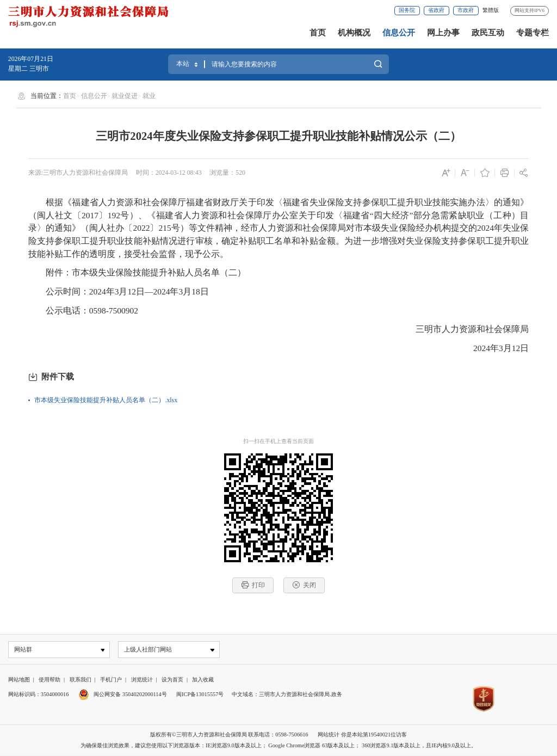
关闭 (304, 585)
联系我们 (81, 680)
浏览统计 (142, 680)
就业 (149, 96)
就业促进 (125, 96)
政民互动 (488, 33)
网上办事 (443, 33)
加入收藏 (203, 680)
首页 (318, 33)
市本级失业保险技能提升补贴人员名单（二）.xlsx (106, 400)
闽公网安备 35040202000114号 (123, 695)
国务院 (407, 10)
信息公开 (399, 33)
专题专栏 (533, 33)
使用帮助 (49, 680)
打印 (253, 585)
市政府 (466, 10)
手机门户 (111, 680)
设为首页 (172, 680)
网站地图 (19, 680)
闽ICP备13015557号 (200, 695)
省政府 (436, 10)
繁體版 (491, 10)
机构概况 (354, 33)
